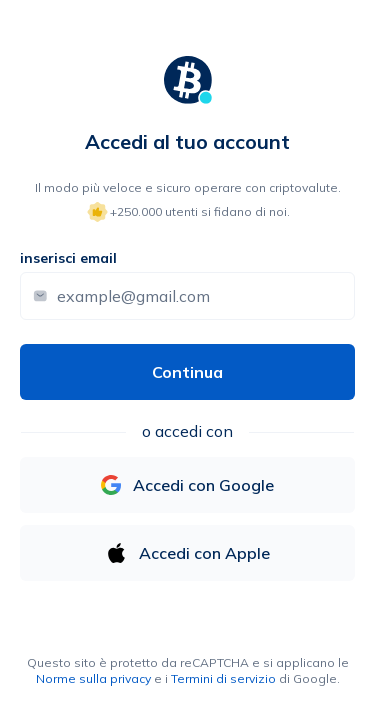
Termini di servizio (223, 678)
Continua (187, 372)
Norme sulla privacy (93, 678)
